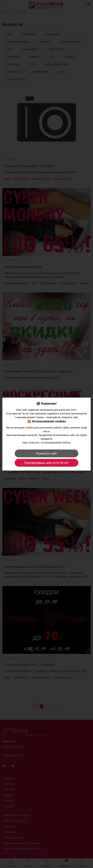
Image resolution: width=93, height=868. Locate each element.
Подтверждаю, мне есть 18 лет (46, 463)
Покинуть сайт (47, 453)
